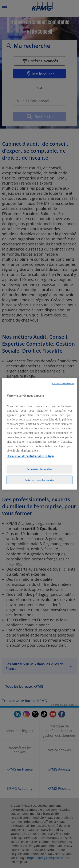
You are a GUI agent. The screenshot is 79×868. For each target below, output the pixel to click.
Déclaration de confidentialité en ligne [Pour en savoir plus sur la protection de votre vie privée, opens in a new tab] (30, 456)
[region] (39, 434)
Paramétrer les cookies (39, 469)
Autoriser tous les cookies (39, 480)
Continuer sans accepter (63, 383)
